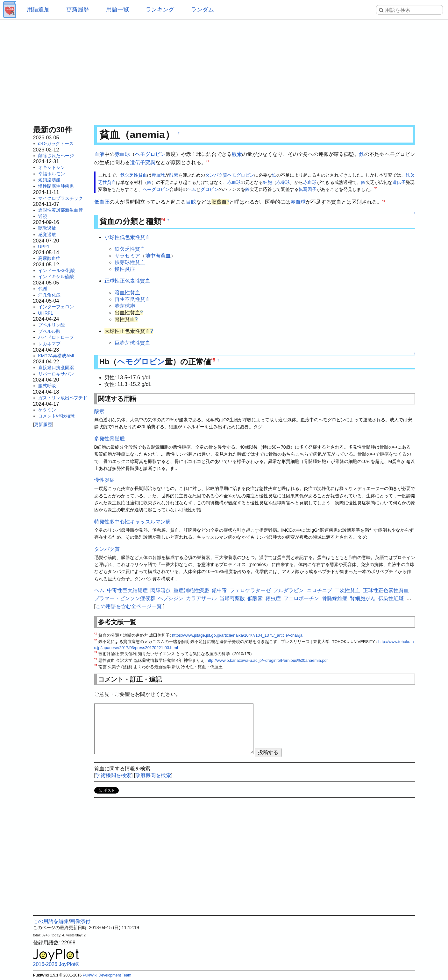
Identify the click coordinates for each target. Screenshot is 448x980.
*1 (208, 161)
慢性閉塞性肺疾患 (56, 186)
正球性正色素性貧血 (127, 281)
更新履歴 (78, 10)
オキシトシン (52, 167)
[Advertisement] (224, 70)
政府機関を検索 (153, 775)
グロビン (210, 189)
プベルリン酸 (52, 325)
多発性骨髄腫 (110, 439)
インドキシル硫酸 (56, 276)
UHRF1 (46, 313)
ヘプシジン (171, 598)
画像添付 (80, 921)
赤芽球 (283, 182)
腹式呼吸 (47, 386)
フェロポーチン (301, 598)
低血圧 (102, 202)
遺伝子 (138, 162)
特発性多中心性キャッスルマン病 (132, 522)
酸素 (237, 154)
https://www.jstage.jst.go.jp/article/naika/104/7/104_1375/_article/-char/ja (237, 635)
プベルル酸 (49, 331)
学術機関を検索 (113, 775)
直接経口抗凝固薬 (56, 367)
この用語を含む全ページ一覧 (129, 606)
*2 (376, 188)
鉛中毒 (219, 590)
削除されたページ (56, 156)
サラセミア (127, 256)
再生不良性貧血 (132, 299)
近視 (43, 216)
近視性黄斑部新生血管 (60, 210)
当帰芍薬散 (232, 598)
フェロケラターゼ (250, 590)
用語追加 (38, 10)
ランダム (203, 10)
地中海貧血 (158, 256)
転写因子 (308, 189)
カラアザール (201, 598)
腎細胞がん (363, 598)
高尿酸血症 (49, 258)
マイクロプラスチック (60, 198)
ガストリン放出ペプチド (63, 398)
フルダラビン (288, 590)
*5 (213, 360)
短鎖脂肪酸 (49, 180)
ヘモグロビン (150, 154)
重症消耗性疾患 (191, 590)
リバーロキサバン (56, 374)
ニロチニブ (319, 590)
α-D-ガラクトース (56, 143)
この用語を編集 (51, 921)
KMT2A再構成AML (57, 356)
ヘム (192, 189)
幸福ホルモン (52, 174)
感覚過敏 (47, 234)
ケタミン (47, 410)
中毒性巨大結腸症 (127, 590)
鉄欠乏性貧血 (134, 175)
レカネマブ (49, 344)
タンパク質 (216, 175)
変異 (150, 162)
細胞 (267, 182)
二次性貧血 (347, 590)
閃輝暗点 (160, 590)
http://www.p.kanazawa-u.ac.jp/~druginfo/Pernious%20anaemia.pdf (267, 660)
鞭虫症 (273, 598)
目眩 (191, 202)
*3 (384, 201)
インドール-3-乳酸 (57, 270)
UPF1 (44, 247)
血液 (99, 154)
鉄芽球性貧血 (130, 262)
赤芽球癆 (125, 306)
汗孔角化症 (49, 295)
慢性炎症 (125, 269)
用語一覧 (117, 10)
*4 (163, 220)
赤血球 (122, 154)
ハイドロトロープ (56, 337)
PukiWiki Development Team (107, 975)
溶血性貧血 (127, 293)
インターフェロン (56, 307)
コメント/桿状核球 (57, 416)
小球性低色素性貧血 (127, 237)
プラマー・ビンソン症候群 (125, 598)
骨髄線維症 (335, 598)
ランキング (160, 10)
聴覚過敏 (47, 228)
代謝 (43, 289)
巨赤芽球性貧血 (132, 343)
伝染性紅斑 (391, 598)
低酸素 (255, 598)
